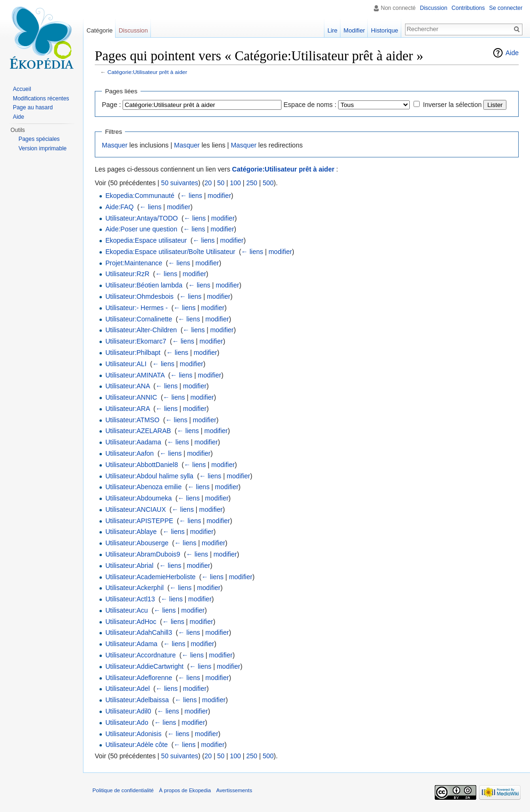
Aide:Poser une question (141, 229)
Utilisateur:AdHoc (131, 622)
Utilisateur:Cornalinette (139, 319)
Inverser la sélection (452, 105)
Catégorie (99, 30)
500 (268, 183)
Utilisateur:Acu (126, 610)
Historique (385, 30)
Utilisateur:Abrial (129, 566)
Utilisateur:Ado (127, 722)
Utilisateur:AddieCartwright (144, 666)
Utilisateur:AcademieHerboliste (150, 577)
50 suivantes (180, 183)
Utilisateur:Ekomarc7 (136, 341)
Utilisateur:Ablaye (131, 532)
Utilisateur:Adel (127, 689)
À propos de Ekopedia (185, 790)
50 (221, 183)
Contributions (468, 8)
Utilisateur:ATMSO (132, 420)
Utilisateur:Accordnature (140, 655)
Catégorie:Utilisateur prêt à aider (147, 72)
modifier (219, 196)
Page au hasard (33, 107)
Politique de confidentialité (123, 790)
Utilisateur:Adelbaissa (137, 700)
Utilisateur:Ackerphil (134, 588)
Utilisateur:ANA (127, 386)
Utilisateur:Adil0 (128, 711)
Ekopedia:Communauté (140, 196)
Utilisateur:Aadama (133, 442)
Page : (111, 105)
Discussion (434, 8)
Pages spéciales (39, 139)
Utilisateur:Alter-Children (141, 330)
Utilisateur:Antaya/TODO (141, 218)
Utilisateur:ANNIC (131, 397)
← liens (191, 196)
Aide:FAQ (119, 207)
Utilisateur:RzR (127, 274)
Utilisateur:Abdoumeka (138, 498)
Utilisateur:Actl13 (130, 599)
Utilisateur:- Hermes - (136, 308)
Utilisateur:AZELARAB (138, 431)
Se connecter (506, 8)
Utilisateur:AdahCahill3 (139, 632)
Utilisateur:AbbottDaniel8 (141, 465)
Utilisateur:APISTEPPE (139, 521)
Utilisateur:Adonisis (133, 734)
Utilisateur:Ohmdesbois (139, 296)
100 (235, 183)
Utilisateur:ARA (127, 409)
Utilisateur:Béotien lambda (144, 285)
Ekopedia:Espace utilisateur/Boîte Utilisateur (170, 252)
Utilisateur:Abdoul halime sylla (149, 476)
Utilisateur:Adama (131, 644)
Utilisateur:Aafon (129, 453)
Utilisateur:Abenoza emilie (143, 487)
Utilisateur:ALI (126, 364)
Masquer (115, 145)
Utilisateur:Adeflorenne (139, 678)
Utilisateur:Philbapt (133, 353)
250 (252, 183)
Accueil (22, 89)
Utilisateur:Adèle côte (136, 745)
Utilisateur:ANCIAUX (135, 509)
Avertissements (234, 790)
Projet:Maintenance (134, 263)
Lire (332, 30)
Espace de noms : (310, 105)
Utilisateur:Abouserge (137, 543)
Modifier (355, 30)
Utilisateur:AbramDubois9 (143, 554)
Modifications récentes (41, 98)
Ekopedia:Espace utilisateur (146, 240)
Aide (512, 53)
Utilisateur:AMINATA (135, 375)
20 (208, 183)
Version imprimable (42, 148)
